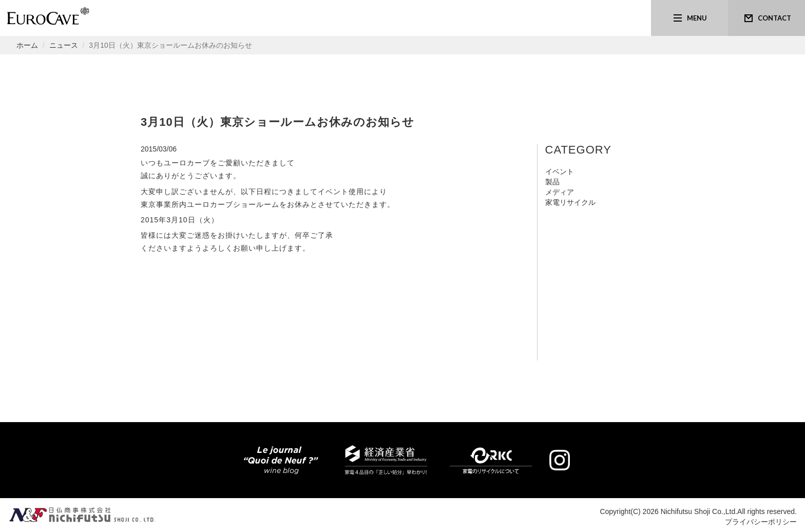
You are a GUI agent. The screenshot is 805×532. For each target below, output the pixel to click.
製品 (552, 182)
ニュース (64, 45)
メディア (560, 192)
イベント (560, 172)
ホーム (27, 45)
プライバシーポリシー (761, 522)
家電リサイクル (570, 202)
